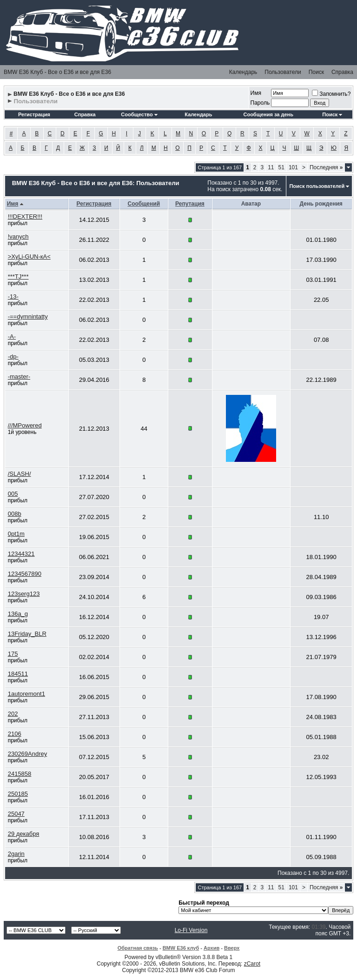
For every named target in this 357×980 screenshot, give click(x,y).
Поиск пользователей (317, 186)
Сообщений (144, 204)
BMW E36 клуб (181, 948)
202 (13, 714)
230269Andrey (28, 754)
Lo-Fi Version (191, 930)
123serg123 (24, 594)
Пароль (260, 103)
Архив (212, 948)
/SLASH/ (20, 474)
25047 (16, 814)
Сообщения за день (268, 114)
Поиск (316, 72)
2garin (16, 854)
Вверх (232, 948)
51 (281, 167)
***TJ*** (18, 277)
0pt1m (16, 534)
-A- (12, 337)
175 (13, 654)
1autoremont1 (26, 694)
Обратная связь (138, 948)
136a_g (18, 614)
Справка (342, 72)
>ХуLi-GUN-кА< (29, 257)
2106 (15, 734)
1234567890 (25, 574)
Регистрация (34, 114)
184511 (18, 674)
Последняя (326, 167)
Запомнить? (331, 94)
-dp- (13, 357)
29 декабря (24, 834)
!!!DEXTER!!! (25, 217)
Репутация (190, 204)
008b (15, 514)
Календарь (243, 72)
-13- (13, 297)
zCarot (252, 964)
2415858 (20, 774)
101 (293, 167)
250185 (18, 794)
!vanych (18, 237)
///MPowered (25, 425)
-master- (19, 377)
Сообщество (139, 114)
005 (13, 494)
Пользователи (283, 72)
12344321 (21, 554)
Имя (256, 93)
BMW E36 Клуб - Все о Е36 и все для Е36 (57, 72)
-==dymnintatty (28, 317)
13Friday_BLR (27, 634)
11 (271, 167)
